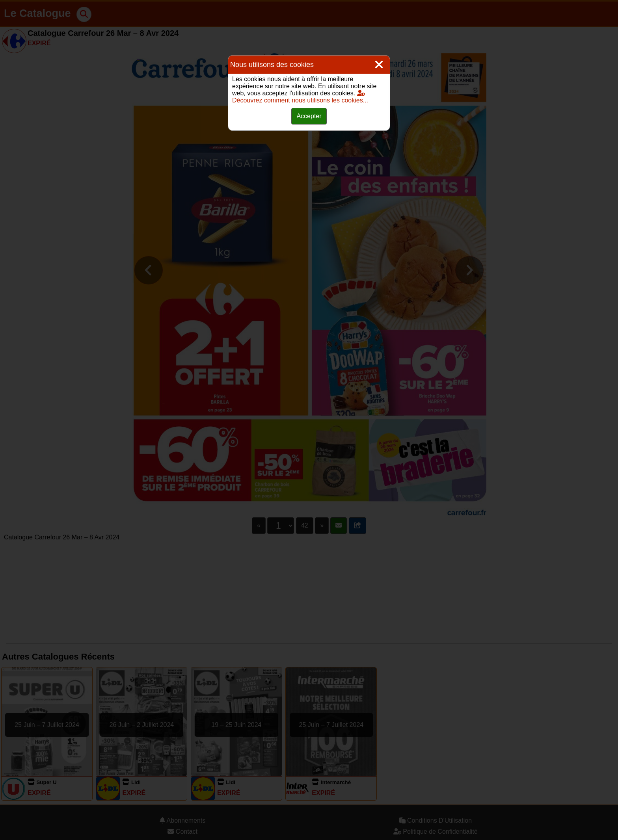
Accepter (309, 116)
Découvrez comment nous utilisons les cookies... (300, 97)
